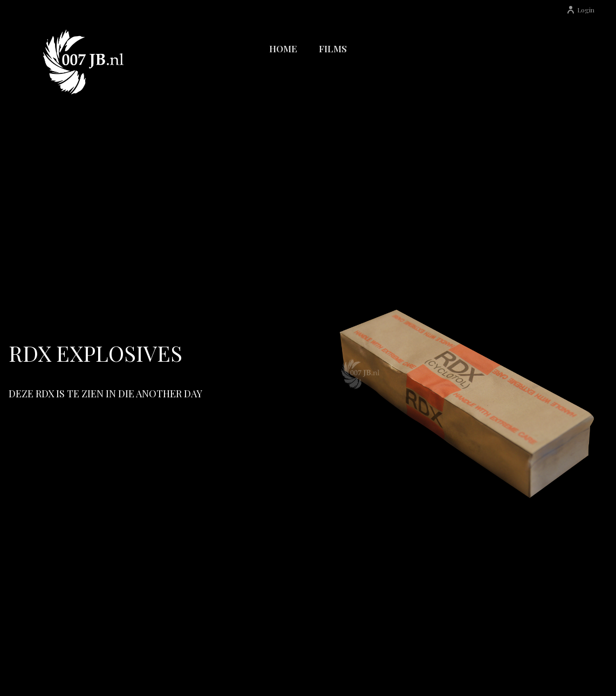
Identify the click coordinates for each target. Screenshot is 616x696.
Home (283, 49)
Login (580, 10)
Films (333, 49)
